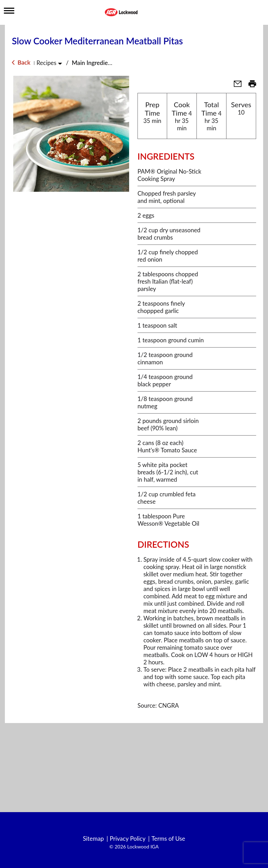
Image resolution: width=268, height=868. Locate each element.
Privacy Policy (128, 839)
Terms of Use (168, 839)
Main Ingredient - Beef (101, 63)
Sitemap (93, 839)
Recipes (46, 63)
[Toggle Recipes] (60, 63)
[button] (235, 86)
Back (21, 62)
